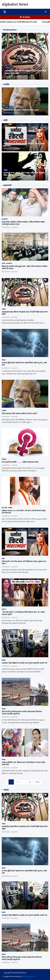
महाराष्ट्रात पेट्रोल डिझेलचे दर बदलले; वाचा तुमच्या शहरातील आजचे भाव (24, 663)
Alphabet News (15, 4)
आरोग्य (3, 263)
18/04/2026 (9, 76)
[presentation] (43, 30)
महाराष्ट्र (8, 68)
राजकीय (6, 84)
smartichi (18, 76)
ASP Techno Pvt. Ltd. (29, 976)
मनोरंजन (4, 609)
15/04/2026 (6, 227)
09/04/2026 (6, 272)
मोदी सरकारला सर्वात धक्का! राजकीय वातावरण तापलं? (21, 110)
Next (37, 782)
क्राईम (6, 120)
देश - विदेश (4, 508)
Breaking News (10, 30)
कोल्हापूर (4, 459)
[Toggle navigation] (5, 12)
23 (30, 782)
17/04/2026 (7, 178)
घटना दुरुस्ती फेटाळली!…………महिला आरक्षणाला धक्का (20, 462)
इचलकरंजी (7, 185)
